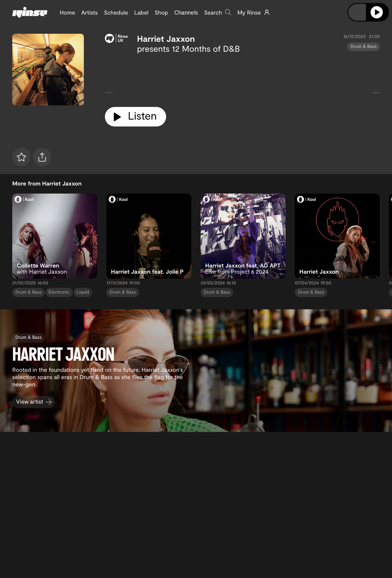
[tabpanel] (242, 77)
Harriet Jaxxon (166, 39)
